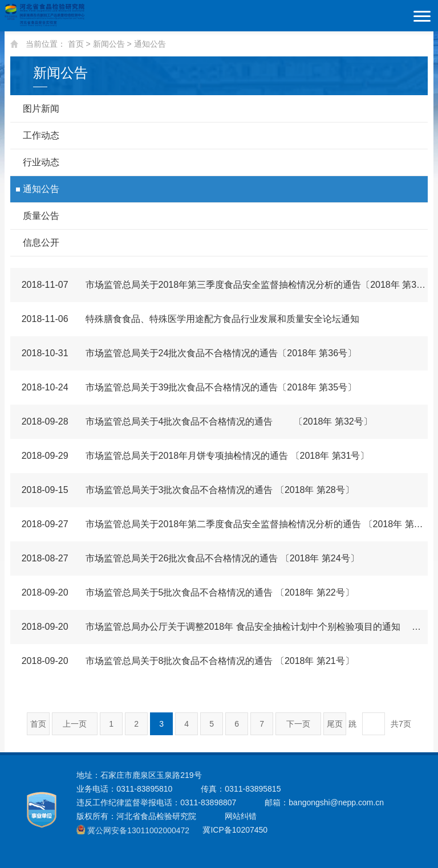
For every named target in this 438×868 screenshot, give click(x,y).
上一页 (75, 724)
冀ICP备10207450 (235, 830)
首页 (76, 44)
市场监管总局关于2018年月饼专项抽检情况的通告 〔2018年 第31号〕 (190, 456)
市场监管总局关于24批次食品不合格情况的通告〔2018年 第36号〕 (183, 353)
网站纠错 (241, 816)
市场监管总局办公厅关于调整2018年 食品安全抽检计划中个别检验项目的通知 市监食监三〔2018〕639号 (219, 627)
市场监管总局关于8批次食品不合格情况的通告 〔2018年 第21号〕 (182, 661)
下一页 (298, 724)
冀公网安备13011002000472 (138, 830)
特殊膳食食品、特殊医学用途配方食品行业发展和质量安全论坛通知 (185, 319)
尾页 (335, 724)
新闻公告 (109, 44)
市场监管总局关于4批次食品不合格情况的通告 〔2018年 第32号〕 (191, 421)
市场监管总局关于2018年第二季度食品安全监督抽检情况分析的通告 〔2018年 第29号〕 (219, 524)
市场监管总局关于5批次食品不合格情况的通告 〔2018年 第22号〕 (182, 592)
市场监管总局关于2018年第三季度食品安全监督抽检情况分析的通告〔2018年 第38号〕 (219, 285)
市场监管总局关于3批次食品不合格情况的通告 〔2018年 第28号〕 (182, 490)
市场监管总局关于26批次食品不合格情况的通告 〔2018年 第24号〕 (185, 558)
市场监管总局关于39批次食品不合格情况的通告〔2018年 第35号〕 (183, 387)
